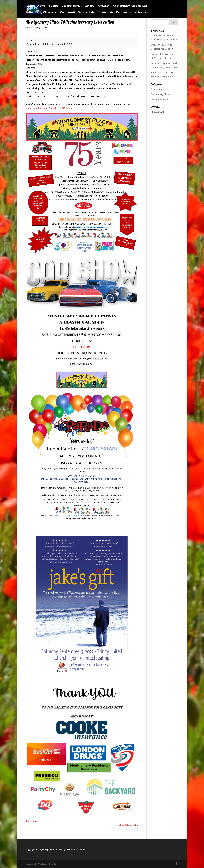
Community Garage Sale (77, 13)
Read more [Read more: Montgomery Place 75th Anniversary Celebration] (32, 821)
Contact (104, 6)
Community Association (130, 6)
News (41, 6)
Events (54, 6)
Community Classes (40, 13)
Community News (161, 94)
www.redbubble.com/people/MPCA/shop (49, 108)
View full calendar (128, 825)
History (89, 6)
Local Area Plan (159, 99)
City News (156, 89)
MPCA (31, 28)
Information (71, 6)
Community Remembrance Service (124, 13)
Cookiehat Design (47, 864)
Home (30, 6)
